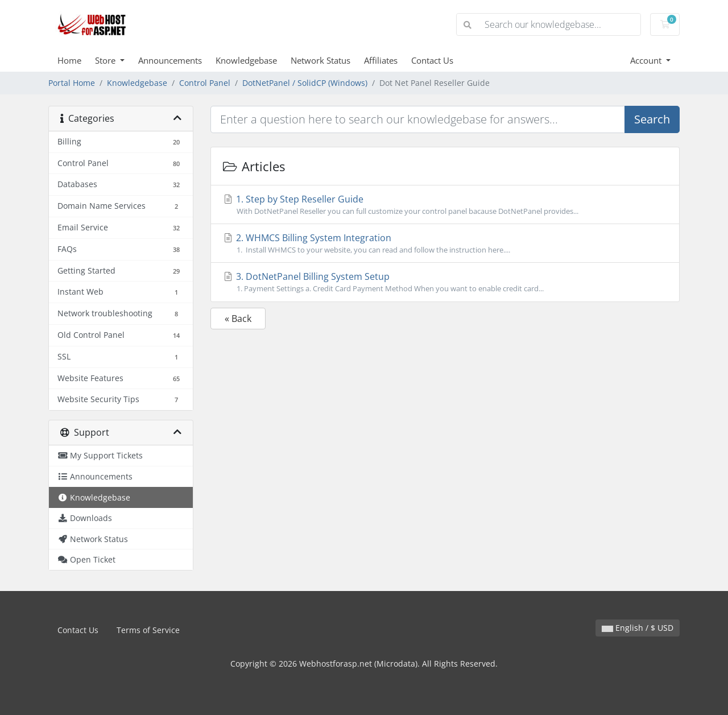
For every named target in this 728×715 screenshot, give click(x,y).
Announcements (170, 60)
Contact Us (432, 60)
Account (647, 60)
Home (69, 60)
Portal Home (72, 83)
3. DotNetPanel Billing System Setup (445, 282)
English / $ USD (638, 628)
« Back (238, 319)
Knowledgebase (246, 60)
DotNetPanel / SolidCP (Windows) (305, 83)
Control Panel (205, 83)
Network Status (320, 60)
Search (652, 119)
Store (106, 60)
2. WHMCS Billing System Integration (445, 243)
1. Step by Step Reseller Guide (445, 205)
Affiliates (381, 60)
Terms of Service (148, 630)
